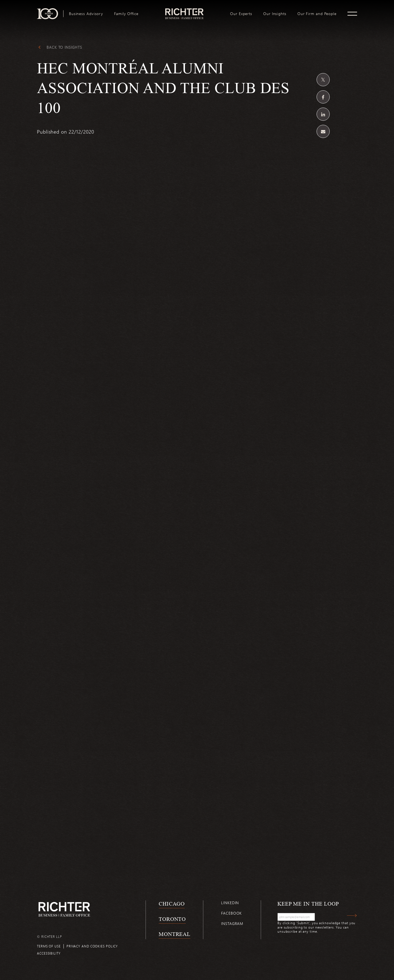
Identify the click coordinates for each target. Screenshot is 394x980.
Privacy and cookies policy (92, 946)
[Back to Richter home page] (64, 909)
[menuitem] (86, 14)
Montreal (175, 934)
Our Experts (241, 14)
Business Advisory (86, 14)
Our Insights (275, 14)
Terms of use (49, 946)
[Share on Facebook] (323, 97)
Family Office (126, 14)
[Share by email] (323, 131)
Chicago (172, 904)
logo (184, 10)
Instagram (232, 923)
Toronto (172, 919)
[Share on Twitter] (323, 80)
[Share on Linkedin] (323, 114)
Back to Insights (64, 47)
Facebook (231, 913)
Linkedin (230, 903)
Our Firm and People (317, 14)
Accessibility (49, 953)
